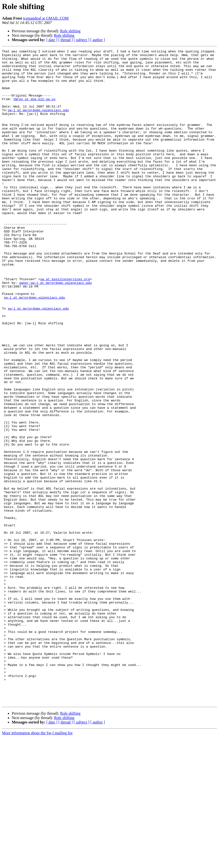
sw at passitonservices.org (65, 325)
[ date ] (52, 40)
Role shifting (70, 31)
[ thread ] (66, 40)
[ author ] (98, 40)
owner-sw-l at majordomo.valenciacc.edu (55, 330)
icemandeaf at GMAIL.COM (46, 18)
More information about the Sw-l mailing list (37, 864)
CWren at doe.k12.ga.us (35, 109)
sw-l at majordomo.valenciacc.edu (38, 122)
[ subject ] (82, 40)
